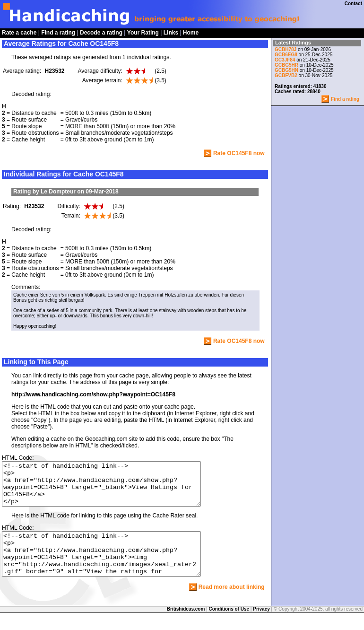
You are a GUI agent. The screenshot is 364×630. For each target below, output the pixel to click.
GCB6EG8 (286, 55)
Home (191, 33)
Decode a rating (101, 33)
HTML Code (17, 458)
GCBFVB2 (286, 75)
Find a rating (58, 33)
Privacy (261, 626)
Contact (353, 4)
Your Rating (143, 33)
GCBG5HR (286, 65)
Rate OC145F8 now (239, 153)
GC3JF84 (286, 60)
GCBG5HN (286, 70)
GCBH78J (286, 49)
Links (171, 33)
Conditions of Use (229, 626)
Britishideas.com (186, 626)
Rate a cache (19, 33)
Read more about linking (232, 604)
